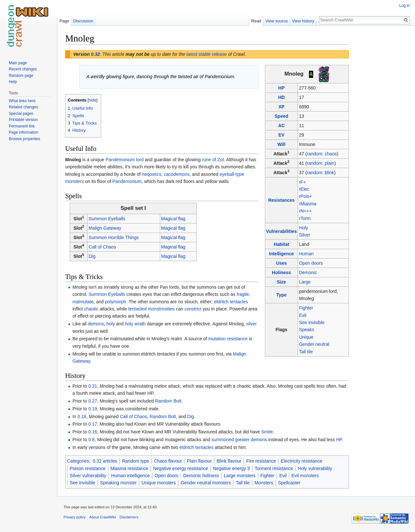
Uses (281, 263)
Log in (404, 6)
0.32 (95, 54)
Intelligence (282, 254)
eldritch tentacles (231, 302)
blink (330, 173)
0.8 (91, 440)
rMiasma (308, 204)
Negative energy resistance (181, 468)
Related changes (23, 107)
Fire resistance (261, 461)
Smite (267, 432)
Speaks (307, 330)
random (314, 154)
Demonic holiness (201, 476)
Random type (135, 461)
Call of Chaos (102, 247)
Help (13, 82)
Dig (92, 256)
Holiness (281, 272)
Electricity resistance (302, 461)
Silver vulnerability (88, 476)
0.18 (82, 417)
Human (306, 254)
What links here (22, 101)
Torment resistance (274, 468)
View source (276, 21)
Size (281, 282)
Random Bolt (168, 401)
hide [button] (93, 100)
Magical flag (173, 219)
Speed (281, 116)
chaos (331, 154)
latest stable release (207, 54)
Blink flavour (229, 461)
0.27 (93, 401)
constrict (193, 309)
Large (305, 282)
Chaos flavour (168, 461)
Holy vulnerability (315, 468)
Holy (303, 228)
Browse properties (24, 139)
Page (64, 21)
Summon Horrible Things (114, 237)
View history (303, 21)
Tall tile (306, 352)
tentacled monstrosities (151, 309)
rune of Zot (213, 160)
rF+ (302, 182)
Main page (18, 63)
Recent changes (23, 69)
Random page (21, 76)
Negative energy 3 (231, 468)
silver (251, 324)
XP (282, 107)
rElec (304, 189)
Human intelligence (130, 476)
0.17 (93, 424)
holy (111, 324)
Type (281, 295)
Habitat (281, 244)
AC (281, 126)
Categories (78, 461)
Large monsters (240, 476)
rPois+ (305, 196)
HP (281, 88)
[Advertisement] (381, 130)
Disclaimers (129, 517)
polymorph (116, 302)
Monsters (264, 483)
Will (282, 144)
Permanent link (22, 126)
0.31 (93, 386)
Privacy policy (75, 517)
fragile (243, 294)
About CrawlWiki (103, 517)
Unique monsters (159, 483)
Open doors (311, 263)
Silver (305, 235)
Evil (303, 315)
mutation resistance (228, 339)
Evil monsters (305, 476)
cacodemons (177, 174)
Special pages (21, 114)
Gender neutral (314, 344)
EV (282, 135)
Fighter (306, 308)
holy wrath (135, 324)
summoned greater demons (239, 440)
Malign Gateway (105, 228)
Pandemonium (127, 181)
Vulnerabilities (281, 231)
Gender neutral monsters (206, 483)
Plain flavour (199, 461)
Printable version (23, 120)
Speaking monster (119, 483)
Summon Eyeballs (107, 219)
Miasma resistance (130, 468)
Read (256, 21)
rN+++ (305, 211)
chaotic (91, 309)
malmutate (83, 302)
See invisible (312, 322)
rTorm (305, 218)
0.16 (93, 432)
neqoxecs (152, 174)
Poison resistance (88, 468)
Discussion (83, 21)
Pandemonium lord (125, 160)
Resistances (281, 200)
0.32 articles (105, 461)
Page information (24, 132)
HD (281, 97)
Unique (306, 337)
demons (96, 324)
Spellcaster (289, 483)
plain (330, 163)
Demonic (308, 272)
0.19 (93, 409)
